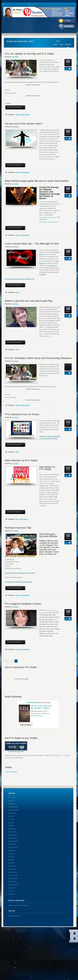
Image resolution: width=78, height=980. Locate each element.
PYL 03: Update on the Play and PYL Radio (29, 54)
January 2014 (12, 872)
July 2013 (11, 891)
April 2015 (11, 826)
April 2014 (11, 863)
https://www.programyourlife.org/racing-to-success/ (20, 573)
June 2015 (11, 819)
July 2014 (11, 854)
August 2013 (12, 888)
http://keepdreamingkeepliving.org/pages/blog (18, 582)
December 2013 (13, 875)
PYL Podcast (52, 266)
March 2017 (12, 798)
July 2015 (11, 816)
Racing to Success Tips (18, 528)
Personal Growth (24, 115)
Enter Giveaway (26, 725)
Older (18, 292)
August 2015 (12, 813)
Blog (17, 115)
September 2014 (13, 847)
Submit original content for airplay (18, 905)
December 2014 (13, 838)
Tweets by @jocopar (11, 772)
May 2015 (11, 823)
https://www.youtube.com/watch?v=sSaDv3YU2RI (20, 279)
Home (55, 44)
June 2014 (11, 857)
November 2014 (13, 841)
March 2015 (12, 829)
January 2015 (12, 835)
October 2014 (12, 844)
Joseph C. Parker (42, 708)
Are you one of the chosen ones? (24, 124)
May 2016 (11, 801)
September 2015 (13, 810)
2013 (61, 44)
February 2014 (13, 869)
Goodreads (31, 702)
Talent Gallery (24, 519)
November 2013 (13, 879)
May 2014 (11, 860)
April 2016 (11, 804)
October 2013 (12, 882)
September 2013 (13, 885)
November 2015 (13, 807)
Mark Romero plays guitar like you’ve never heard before (37, 181)
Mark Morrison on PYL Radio (21, 460)
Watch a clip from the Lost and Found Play (29, 301)
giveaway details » (37, 716)
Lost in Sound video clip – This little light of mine (32, 244)
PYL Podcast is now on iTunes (22, 414)
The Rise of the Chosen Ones (41, 706)
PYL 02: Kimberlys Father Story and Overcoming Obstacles (38, 358)
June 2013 (11, 894)
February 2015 (13, 832)
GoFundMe (43, 274)
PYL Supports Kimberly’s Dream (23, 604)
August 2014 (12, 851)
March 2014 (12, 866)
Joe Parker (15, 57)
